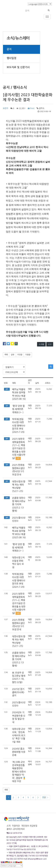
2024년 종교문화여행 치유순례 (19, 752)
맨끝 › (45, 797)
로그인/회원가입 (19, 4)
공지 (9, 49)
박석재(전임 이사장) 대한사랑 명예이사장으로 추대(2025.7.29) (19, 426)
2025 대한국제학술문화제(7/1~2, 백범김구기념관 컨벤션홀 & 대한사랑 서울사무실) (19, 448)
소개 (9, 826)
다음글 (28, 355)
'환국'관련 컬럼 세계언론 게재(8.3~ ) (18, 409)
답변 (13, 355)
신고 (50, 344)
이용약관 (16, 826)
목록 (6, 355)
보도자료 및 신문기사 (18, 67)
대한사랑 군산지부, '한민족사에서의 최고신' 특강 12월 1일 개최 (19, 735)
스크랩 (41, 344)
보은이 (6, 108)
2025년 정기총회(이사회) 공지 (18, 692)
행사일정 (11, 58)
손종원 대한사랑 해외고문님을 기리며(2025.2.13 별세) (19, 504)
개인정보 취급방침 (29, 826)
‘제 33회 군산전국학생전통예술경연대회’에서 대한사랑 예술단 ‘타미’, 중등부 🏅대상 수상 (19, 772)
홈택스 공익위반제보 (16, 829)
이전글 (20, 355)
